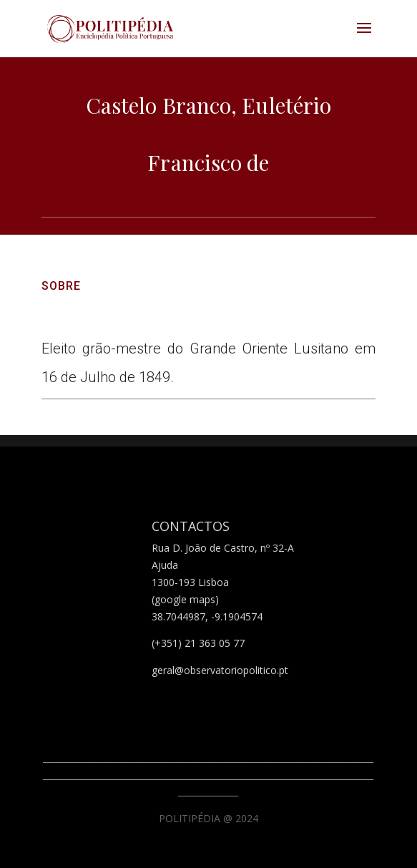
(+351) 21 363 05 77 (198, 643)
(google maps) (185, 599)
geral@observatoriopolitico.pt (220, 670)
